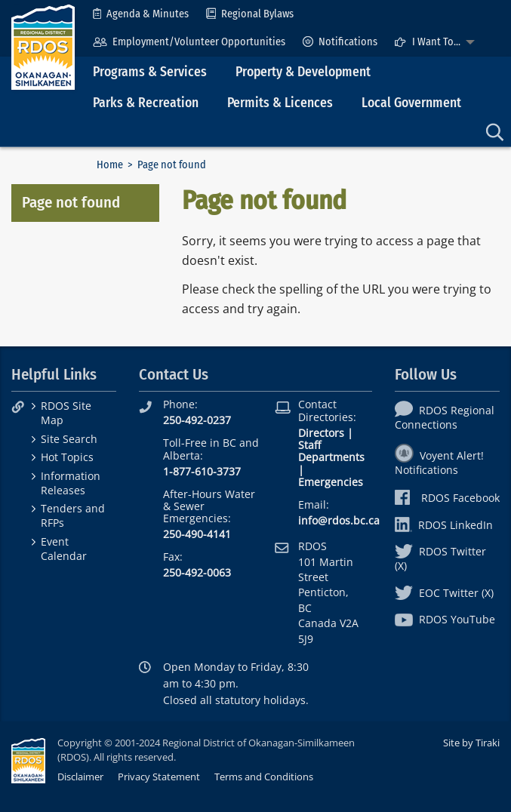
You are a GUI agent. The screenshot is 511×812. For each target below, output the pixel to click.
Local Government (411, 103)
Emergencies (331, 482)
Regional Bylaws (250, 14)
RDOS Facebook (447, 498)
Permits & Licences (280, 103)
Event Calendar (64, 549)
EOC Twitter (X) (444, 593)
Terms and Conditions (264, 777)
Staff (309, 445)
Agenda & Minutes (141, 14)
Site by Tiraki (471, 743)
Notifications (340, 42)
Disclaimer (80, 777)
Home (110, 165)
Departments (331, 457)
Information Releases (71, 483)
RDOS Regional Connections (445, 417)
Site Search (69, 439)
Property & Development (303, 72)
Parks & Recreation (146, 103)
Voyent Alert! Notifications (439, 463)
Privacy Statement (159, 777)
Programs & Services (150, 72)
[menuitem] (141, 14)
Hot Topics (67, 457)
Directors (321, 433)
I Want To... (427, 42)
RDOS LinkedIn (444, 525)
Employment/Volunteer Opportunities (189, 42)
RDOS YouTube (445, 619)
